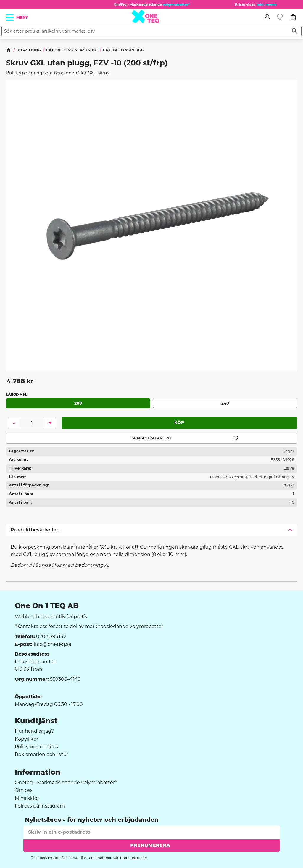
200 (78, 403)
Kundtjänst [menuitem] (36, 721)
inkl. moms (266, 4)
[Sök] (295, 31)
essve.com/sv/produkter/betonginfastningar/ (252, 477)
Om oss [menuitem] (24, 790)
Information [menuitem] (38, 772)
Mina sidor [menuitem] (27, 798)
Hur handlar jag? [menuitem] (34, 731)
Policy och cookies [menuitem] (36, 747)
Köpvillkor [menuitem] (26, 739)
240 (225, 403)
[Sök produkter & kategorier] (145, 31)
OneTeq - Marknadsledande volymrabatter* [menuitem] (66, 783)
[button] (10, 17)
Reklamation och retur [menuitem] (42, 755)
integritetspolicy (133, 858)
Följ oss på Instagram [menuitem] (40, 806)
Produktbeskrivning (35, 530)
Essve (289, 468)
